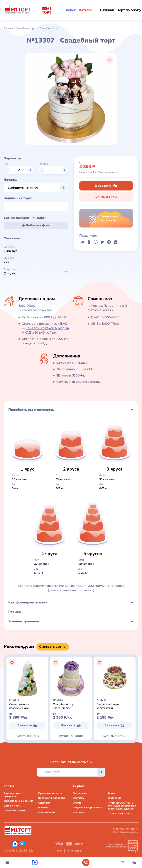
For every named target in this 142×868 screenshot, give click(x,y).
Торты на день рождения (18, 801)
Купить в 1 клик (106, 197)
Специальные (47, 812)
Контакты (78, 812)
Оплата (77, 803)
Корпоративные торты (52, 798)
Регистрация (74, 851)
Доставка (78, 798)
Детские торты (12, 806)
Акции (111, 793)
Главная (8, 28)
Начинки (43, 808)
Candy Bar (44, 803)
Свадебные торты (26, 28)
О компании (80, 793)
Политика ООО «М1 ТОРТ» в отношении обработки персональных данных (122, 806)
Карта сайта (114, 798)
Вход (59, 851)
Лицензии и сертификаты (88, 808)
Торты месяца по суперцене (14, 795)
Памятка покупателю (120, 813)
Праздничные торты (50, 793)
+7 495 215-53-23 (18, 851)
